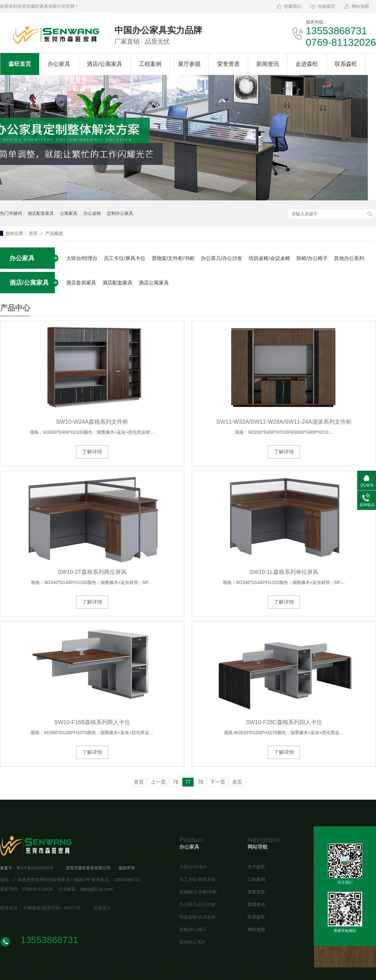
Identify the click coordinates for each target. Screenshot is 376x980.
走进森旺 (307, 64)
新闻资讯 (268, 64)
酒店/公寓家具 (104, 64)
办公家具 (59, 64)
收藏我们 (293, 6)
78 (201, 782)
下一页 (218, 782)
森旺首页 (20, 64)
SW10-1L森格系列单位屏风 (284, 572)
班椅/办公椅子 (312, 258)
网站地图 (360, 6)
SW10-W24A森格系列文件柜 (92, 422)
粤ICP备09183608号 (35, 868)
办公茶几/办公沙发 (222, 258)
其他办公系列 (349, 258)
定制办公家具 (120, 213)
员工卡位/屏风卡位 (124, 258)
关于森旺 (256, 867)
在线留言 (326, 6)
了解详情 (92, 452)
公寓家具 (69, 213)
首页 (34, 233)
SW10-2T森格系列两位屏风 (92, 572)
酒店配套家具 (41, 213)
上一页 (158, 782)
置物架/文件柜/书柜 (173, 258)
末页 (237, 782)
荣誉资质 (228, 64)
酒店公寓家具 (154, 283)
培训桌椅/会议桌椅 (269, 258)
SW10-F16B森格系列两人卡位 (92, 722)
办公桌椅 (92, 213)
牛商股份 (32, 908)
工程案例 (150, 64)
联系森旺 (346, 64)
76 (175, 782)
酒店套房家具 (81, 283)
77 (188, 782)
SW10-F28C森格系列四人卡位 (284, 722)
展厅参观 (189, 64)
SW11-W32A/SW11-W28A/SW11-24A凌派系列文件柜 (284, 422)
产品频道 (54, 233)
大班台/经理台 (82, 258)
